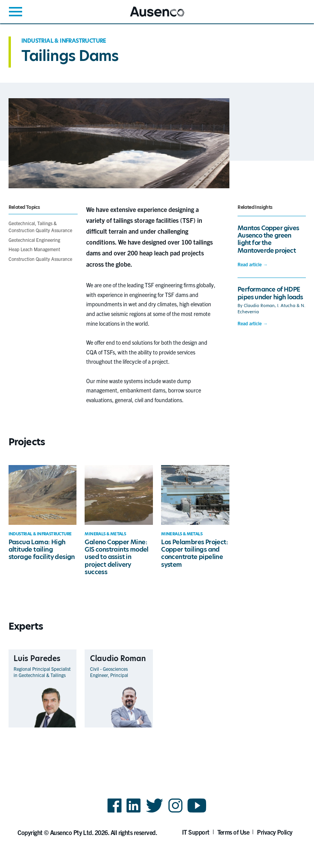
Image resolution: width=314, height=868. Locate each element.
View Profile (63, 719)
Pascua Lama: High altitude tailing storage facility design (42, 550)
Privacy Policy (275, 832)
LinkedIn (134, 812)
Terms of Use (233, 832)
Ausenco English (149, 16)
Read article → (252, 264)
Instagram (175, 812)
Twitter (155, 812)
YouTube (197, 812)
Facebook (114, 812)
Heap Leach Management (34, 249)
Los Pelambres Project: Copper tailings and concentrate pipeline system (194, 553)
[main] (157, 390)
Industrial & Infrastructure (64, 41)
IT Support (196, 832)
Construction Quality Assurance (40, 259)
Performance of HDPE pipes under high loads (270, 293)
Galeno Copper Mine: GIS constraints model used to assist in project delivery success (116, 557)
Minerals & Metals (105, 534)
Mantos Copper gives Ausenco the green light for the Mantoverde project (268, 239)
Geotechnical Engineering (34, 240)
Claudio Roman (259, 306)
